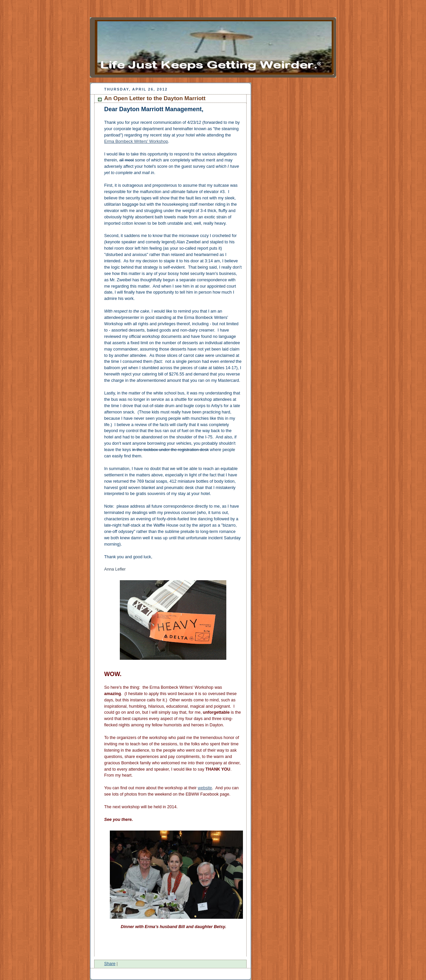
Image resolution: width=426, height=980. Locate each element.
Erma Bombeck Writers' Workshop (136, 141)
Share (110, 964)
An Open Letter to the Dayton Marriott (155, 98)
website (205, 788)
